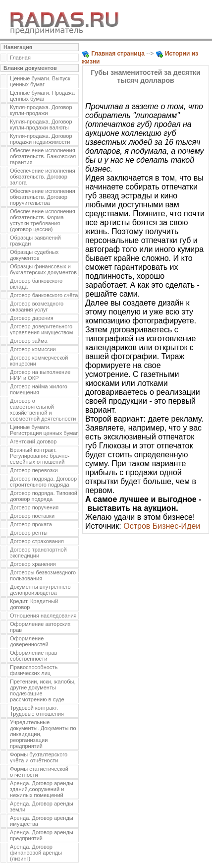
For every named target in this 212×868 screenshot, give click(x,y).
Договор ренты (29, 533)
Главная (20, 58)
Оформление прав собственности (33, 656)
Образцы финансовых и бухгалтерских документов (43, 269)
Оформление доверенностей (29, 641)
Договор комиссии (33, 349)
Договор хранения (33, 564)
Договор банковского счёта (44, 295)
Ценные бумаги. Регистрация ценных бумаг (44, 430)
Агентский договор (33, 441)
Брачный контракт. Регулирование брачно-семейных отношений (40, 456)
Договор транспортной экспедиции (38, 553)
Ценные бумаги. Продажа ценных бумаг (42, 96)
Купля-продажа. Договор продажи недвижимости (41, 139)
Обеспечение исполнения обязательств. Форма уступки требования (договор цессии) (43, 220)
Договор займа (29, 341)
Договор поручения (34, 507)
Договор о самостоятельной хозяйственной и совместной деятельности (43, 410)
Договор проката (31, 524)
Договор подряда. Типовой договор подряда (44, 496)
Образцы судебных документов (34, 255)
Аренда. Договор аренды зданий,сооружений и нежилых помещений (42, 789)
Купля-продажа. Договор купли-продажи (41, 110)
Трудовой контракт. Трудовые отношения (37, 711)
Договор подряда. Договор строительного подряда (43, 482)
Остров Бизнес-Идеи (162, 526)
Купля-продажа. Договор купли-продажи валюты (41, 124)
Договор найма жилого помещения (39, 389)
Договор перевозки (34, 470)
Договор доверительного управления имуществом (41, 329)
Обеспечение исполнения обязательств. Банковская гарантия (43, 156)
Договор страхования (37, 541)
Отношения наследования (43, 616)
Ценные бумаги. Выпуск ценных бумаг (40, 81)
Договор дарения (32, 318)
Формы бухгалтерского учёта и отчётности (39, 757)
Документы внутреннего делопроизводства (40, 590)
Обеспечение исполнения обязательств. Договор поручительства (43, 197)
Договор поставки (32, 516)
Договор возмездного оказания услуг (37, 307)
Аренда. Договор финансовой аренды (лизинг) (36, 853)
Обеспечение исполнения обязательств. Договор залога (43, 177)
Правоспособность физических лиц (34, 670)
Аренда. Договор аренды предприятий (42, 835)
